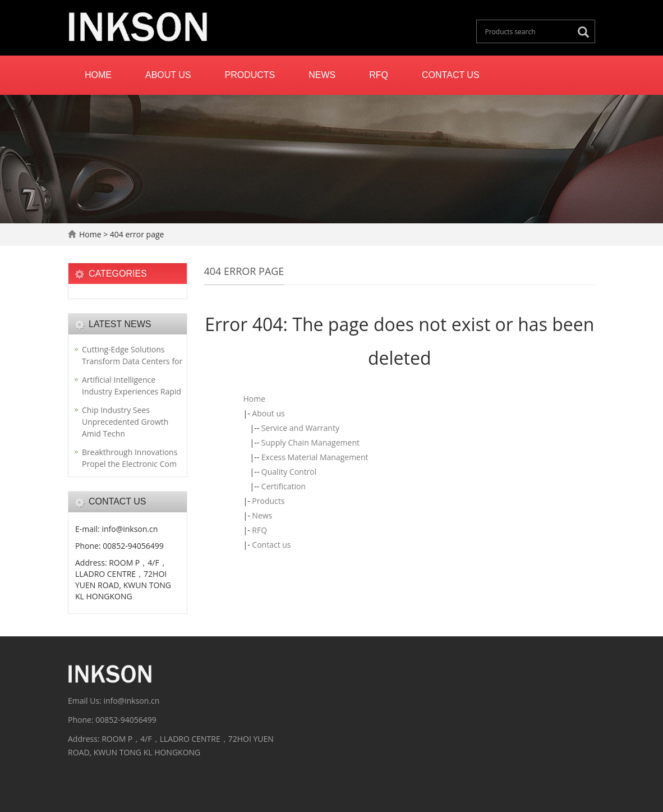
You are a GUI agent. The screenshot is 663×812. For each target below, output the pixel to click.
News (322, 75)
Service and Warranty (300, 428)
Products (250, 75)
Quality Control (289, 472)
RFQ (379, 75)
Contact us (451, 75)
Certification (284, 486)
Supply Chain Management (310, 442)
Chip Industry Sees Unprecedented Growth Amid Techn (125, 422)
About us (168, 75)
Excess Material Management (315, 457)
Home (98, 75)
